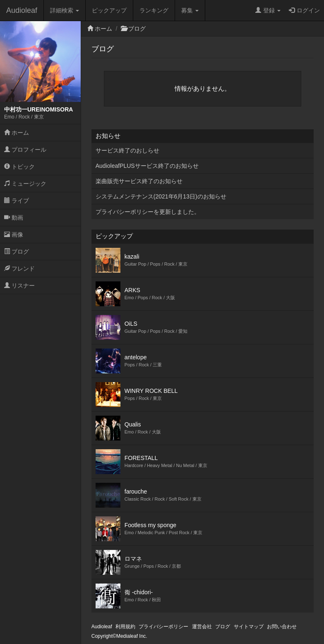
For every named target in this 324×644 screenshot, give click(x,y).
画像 (14, 235)
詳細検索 (65, 10)
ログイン (304, 10)
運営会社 (202, 627)
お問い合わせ (282, 627)
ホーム (17, 133)
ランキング (154, 10)
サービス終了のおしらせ (127, 150)
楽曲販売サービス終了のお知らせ (139, 181)
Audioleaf (22, 10)
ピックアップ (109, 10)
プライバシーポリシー (163, 627)
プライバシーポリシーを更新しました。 (148, 212)
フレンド (19, 269)
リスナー (19, 286)
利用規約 (125, 627)
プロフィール (25, 150)
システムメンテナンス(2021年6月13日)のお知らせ (161, 196)
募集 (190, 10)
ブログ (17, 252)
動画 (14, 218)
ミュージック (25, 184)
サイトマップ (249, 627)
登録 (268, 10)
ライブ (17, 201)
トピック (19, 167)
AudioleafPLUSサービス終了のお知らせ (147, 166)
